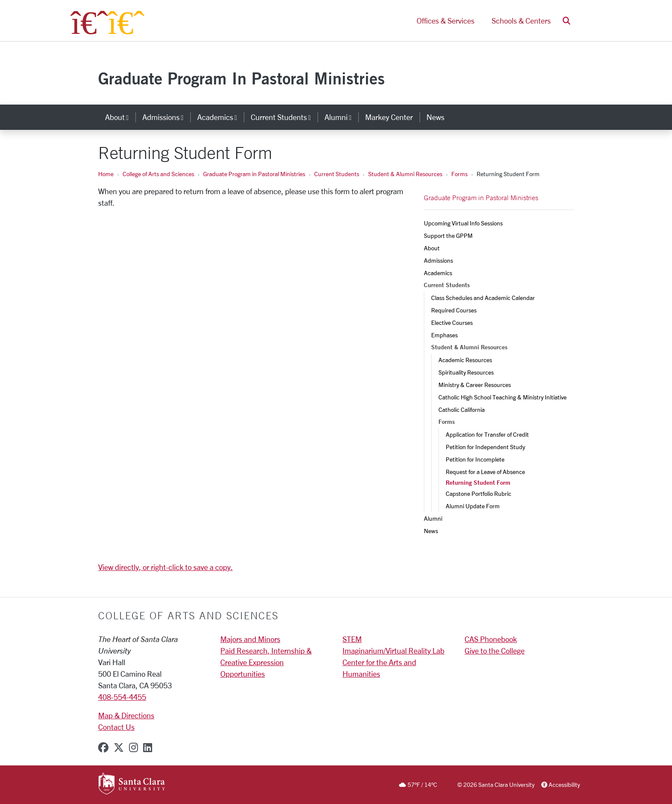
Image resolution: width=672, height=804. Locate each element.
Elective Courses (452, 322)
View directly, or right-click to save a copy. (165, 567)
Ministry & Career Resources (475, 385)
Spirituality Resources (466, 372)
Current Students (337, 174)
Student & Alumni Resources (405, 174)
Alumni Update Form (473, 506)
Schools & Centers (521, 21)
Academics (438, 273)
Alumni (433, 518)
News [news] (435, 117)
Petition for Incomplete (475, 459)
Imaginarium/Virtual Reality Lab (393, 651)
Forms (459, 174)
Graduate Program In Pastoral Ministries (241, 78)
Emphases (444, 335)
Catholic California (462, 409)
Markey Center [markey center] (389, 117)
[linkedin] (148, 747)
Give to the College (495, 651)
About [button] (120, 117)
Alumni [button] (341, 117)
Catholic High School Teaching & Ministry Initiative (502, 397)
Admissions (438, 260)
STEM (352, 639)
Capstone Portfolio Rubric (478, 493)
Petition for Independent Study (485, 447)
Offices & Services (445, 21)
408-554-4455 (122, 697)
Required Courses (454, 310)
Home (106, 174)
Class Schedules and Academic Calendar (483, 298)
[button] (567, 21)
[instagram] (133, 747)
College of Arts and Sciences (158, 174)
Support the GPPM (448, 235)
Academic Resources (465, 360)
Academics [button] (220, 117)
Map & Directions (126, 715)
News (431, 531)
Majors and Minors (250, 639)
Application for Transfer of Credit (487, 434)
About (432, 248)
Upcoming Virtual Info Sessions (463, 223)
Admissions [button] (166, 117)
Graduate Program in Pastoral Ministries (254, 174)
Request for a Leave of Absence (485, 472)
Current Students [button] (284, 117)
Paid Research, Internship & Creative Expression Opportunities (266, 662)
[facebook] (103, 747)
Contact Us (116, 727)
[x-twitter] (119, 747)
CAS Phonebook (491, 639)
